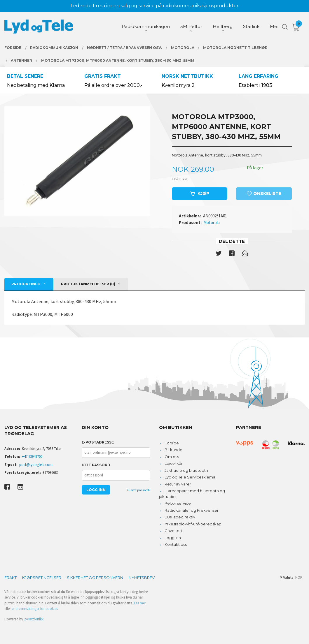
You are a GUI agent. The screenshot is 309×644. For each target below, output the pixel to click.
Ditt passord (96, 465)
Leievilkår (174, 463)
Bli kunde (173, 450)
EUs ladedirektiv (180, 517)
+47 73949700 (32, 456)
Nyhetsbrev (142, 578)
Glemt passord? (139, 490)
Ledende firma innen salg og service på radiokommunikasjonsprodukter (155, 6)
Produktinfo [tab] (26, 284)
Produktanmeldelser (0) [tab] (88, 284)
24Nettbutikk (34, 619)
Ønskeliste (264, 193)
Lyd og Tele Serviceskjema (190, 477)
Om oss (172, 457)
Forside (172, 443)
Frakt (11, 578)
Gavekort (173, 531)
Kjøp (200, 193)
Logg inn (173, 538)
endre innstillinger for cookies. (35, 609)
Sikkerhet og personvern (95, 578)
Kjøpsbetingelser (42, 578)
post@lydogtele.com (36, 465)
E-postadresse (98, 442)
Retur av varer (178, 484)
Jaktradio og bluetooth (186, 470)
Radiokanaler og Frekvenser (192, 510)
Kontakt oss (176, 544)
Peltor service (178, 503)
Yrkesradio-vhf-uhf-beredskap (193, 524)
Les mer (140, 603)
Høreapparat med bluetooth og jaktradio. (192, 494)
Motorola (212, 222)
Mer (274, 26)
